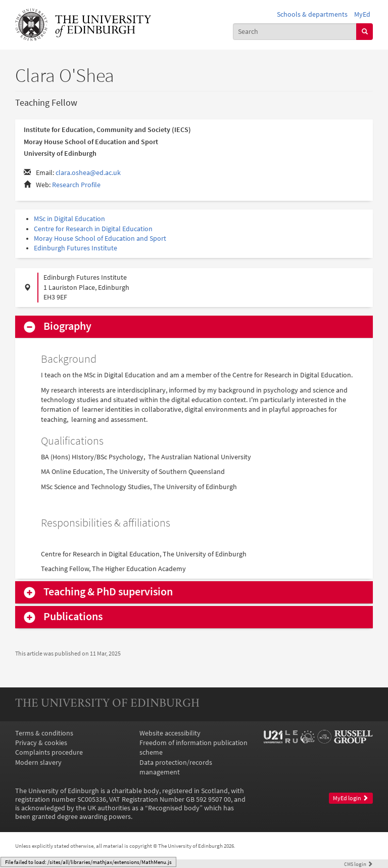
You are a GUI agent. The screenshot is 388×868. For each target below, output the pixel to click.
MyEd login (351, 798)
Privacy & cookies (41, 743)
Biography (67, 326)
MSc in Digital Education (69, 219)
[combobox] (295, 32)
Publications (73, 617)
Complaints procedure (49, 752)
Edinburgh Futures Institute (76, 248)
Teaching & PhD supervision (108, 592)
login (358, 864)
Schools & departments (312, 14)
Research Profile (76, 185)
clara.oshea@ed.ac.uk (88, 173)
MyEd (362, 14)
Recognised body (174, 808)
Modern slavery (38, 763)
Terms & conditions (44, 733)
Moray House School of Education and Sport (100, 238)
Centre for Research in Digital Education (93, 229)
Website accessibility (170, 733)
